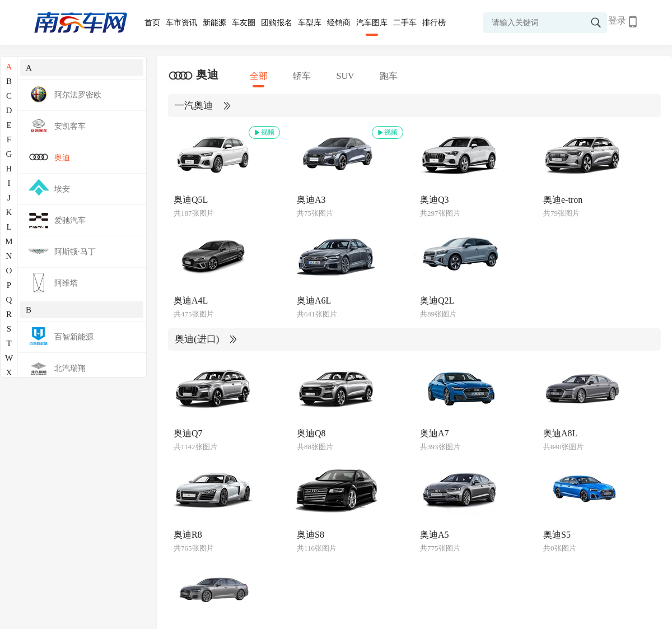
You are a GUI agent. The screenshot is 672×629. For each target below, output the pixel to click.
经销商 (339, 23)
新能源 (214, 23)
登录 (617, 20)
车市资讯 (181, 23)
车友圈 (244, 23)
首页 (152, 23)
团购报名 (277, 23)
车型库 (310, 23)
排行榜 (434, 23)
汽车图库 (372, 23)
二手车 (405, 23)
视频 (263, 132)
